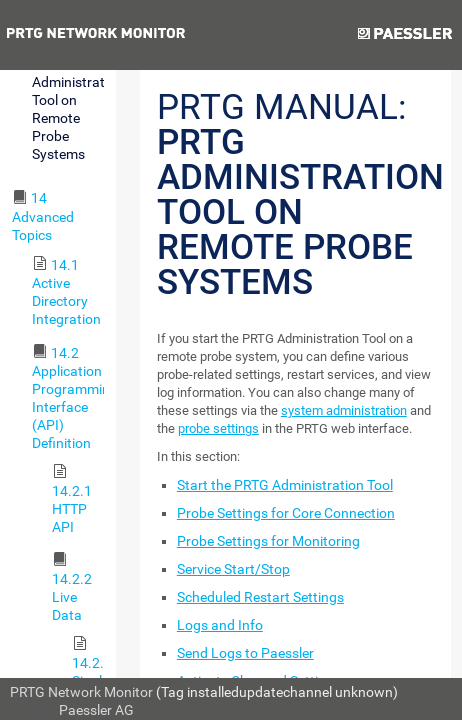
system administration (344, 410)
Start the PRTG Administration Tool (285, 485)
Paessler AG (96, 710)
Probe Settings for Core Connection (286, 513)
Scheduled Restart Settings (260, 597)
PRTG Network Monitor (81, 692)
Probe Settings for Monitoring (268, 541)
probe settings (218, 428)
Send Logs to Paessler (245, 653)
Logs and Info (220, 625)
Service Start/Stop (233, 569)
